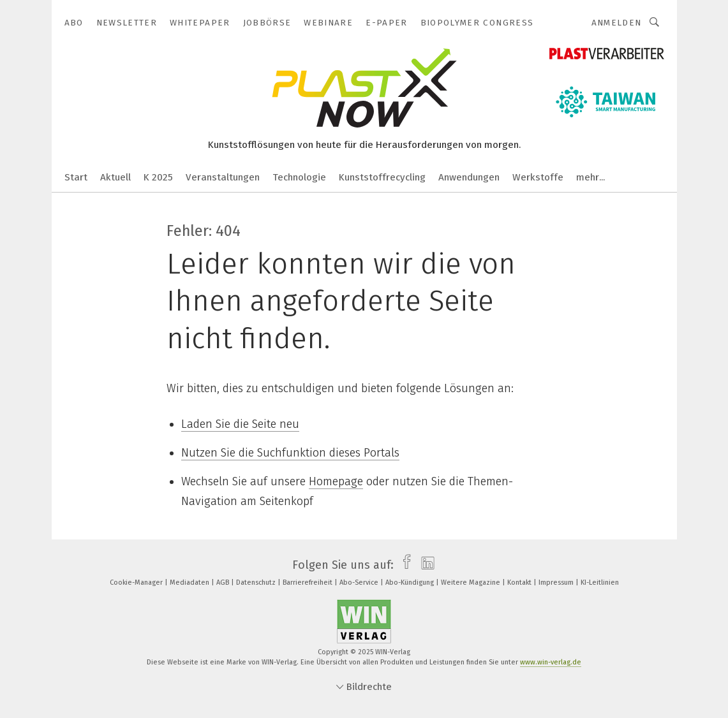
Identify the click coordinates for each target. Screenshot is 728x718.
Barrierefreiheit (308, 582)
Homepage (336, 481)
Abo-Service (360, 582)
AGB (224, 582)
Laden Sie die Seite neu (240, 424)
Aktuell (115, 177)
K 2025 (158, 177)
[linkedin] (425, 565)
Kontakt (520, 582)
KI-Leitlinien (600, 582)
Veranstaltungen (223, 177)
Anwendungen (469, 177)
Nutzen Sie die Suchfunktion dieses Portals (290, 453)
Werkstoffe (538, 177)
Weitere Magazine (472, 582)
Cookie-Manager (137, 582)
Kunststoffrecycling (382, 177)
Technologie (299, 177)
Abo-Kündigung (411, 582)
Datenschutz (257, 582)
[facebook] (404, 565)
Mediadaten (190, 582)
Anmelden (617, 23)
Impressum (557, 582)
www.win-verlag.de (551, 662)
